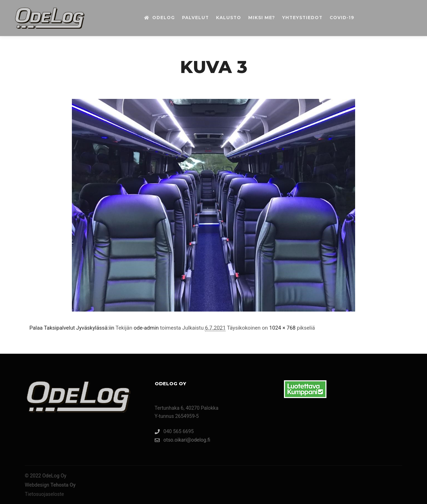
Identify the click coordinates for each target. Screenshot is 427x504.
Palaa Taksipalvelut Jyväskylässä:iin (72, 328)
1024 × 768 (282, 328)
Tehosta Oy (63, 485)
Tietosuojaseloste (44, 494)
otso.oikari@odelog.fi (183, 440)
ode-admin (146, 328)
